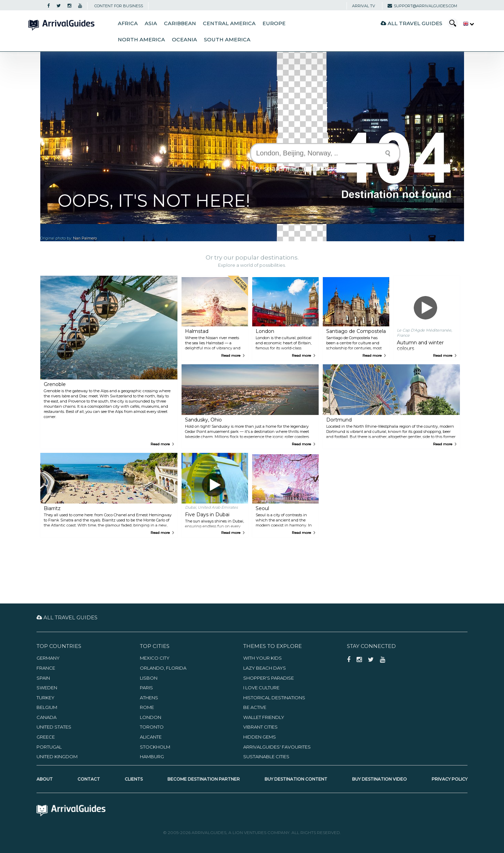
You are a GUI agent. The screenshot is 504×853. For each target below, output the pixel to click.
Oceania (184, 40)
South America (227, 40)
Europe (274, 23)
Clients (134, 779)
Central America (229, 23)
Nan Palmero (85, 238)
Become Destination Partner (204, 779)
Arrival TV (364, 6)
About (45, 779)
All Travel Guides (412, 23)
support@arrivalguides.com (422, 6)
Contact (89, 779)
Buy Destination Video (379, 779)
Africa (128, 23)
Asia (151, 23)
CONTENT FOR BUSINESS (119, 6)
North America (141, 40)
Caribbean (180, 23)
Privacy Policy (450, 779)
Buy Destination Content (296, 779)
